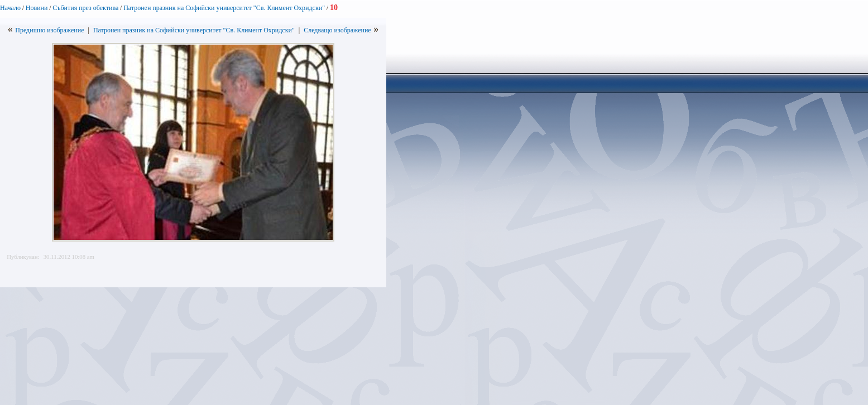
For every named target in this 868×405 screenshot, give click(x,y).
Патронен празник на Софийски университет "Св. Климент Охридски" (224, 8)
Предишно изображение (49, 30)
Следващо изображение (337, 30)
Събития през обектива (85, 8)
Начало (10, 8)
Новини (37, 8)
